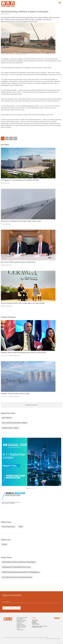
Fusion (18, 629)
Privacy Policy (49, 639)
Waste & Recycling (21, 626)
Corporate (19, 623)
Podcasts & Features (5, 356)
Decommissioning (8, 527)
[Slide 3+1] (36, 488)
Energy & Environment (22, 618)
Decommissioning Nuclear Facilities (14, 423)
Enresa (5, 544)
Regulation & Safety (21, 620)
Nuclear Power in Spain (10, 428)
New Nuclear (20, 619)
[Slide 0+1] (28, 488)
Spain (21, 527)
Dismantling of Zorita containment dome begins (19, 562)
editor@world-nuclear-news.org (39, 626)
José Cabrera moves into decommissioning (17, 577)
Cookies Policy (56, 639)
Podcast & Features (21, 627)
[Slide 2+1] (33, 488)
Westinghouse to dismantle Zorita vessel (16, 567)
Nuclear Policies (20, 622)
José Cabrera (7, 418)
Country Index (20, 630)
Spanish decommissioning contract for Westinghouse (21, 572)
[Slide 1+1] (30, 488)
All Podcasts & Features (31, 405)
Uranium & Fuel (20, 624)
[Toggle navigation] (60, 3)
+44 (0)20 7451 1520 (37, 627)
